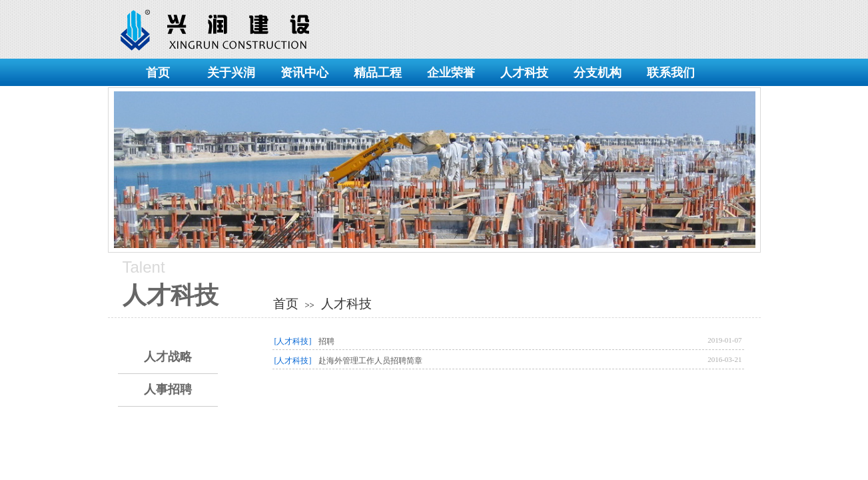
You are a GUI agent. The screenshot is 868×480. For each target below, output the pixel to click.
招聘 (326, 341)
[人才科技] (293, 341)
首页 (158, 73)
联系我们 (671, 73)
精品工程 (378, 73)
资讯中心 (304, 73)
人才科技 (524, 73)
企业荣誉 (451, 73)
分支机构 (598, 73)
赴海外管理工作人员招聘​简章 (370, 361)
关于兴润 (231, 73)
